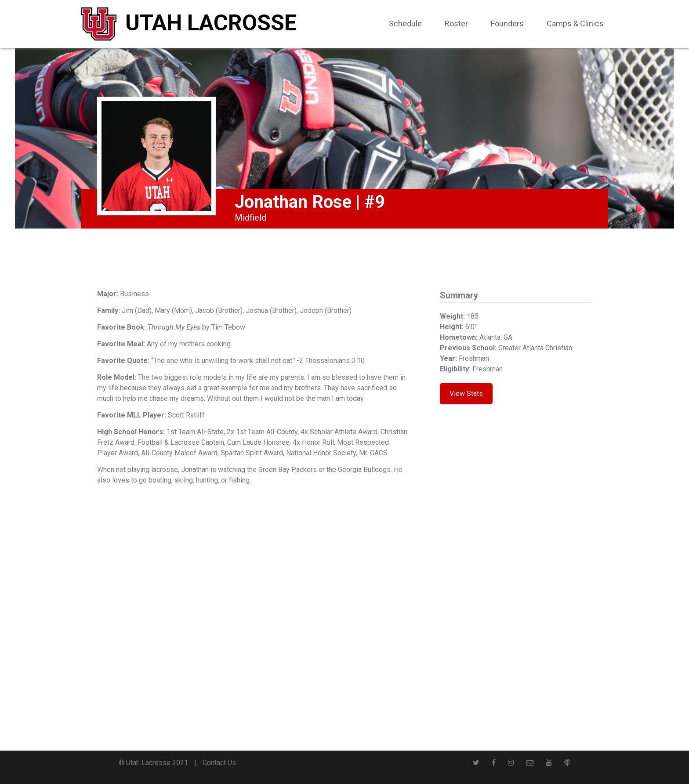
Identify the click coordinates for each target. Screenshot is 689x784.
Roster (456, 24)
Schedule (405, 24)
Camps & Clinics (575, 24)
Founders (507, 24)
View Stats (466, 394)
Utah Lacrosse (211, 23)
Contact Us (219, 763)
